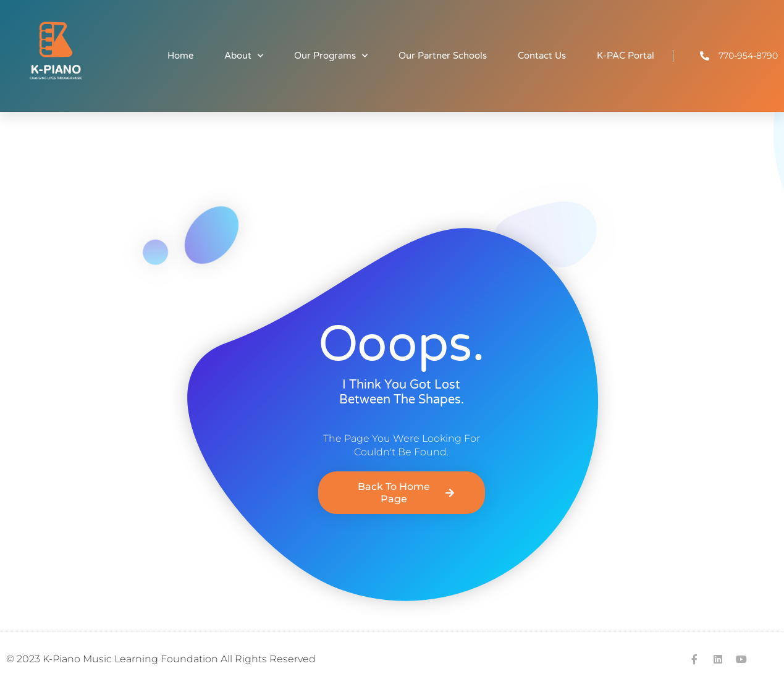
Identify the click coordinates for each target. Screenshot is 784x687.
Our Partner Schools (443, 56)
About (244, 56)
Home (180, 56)
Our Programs (331, 56)
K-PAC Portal (626, 56)
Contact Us (542, 56)
